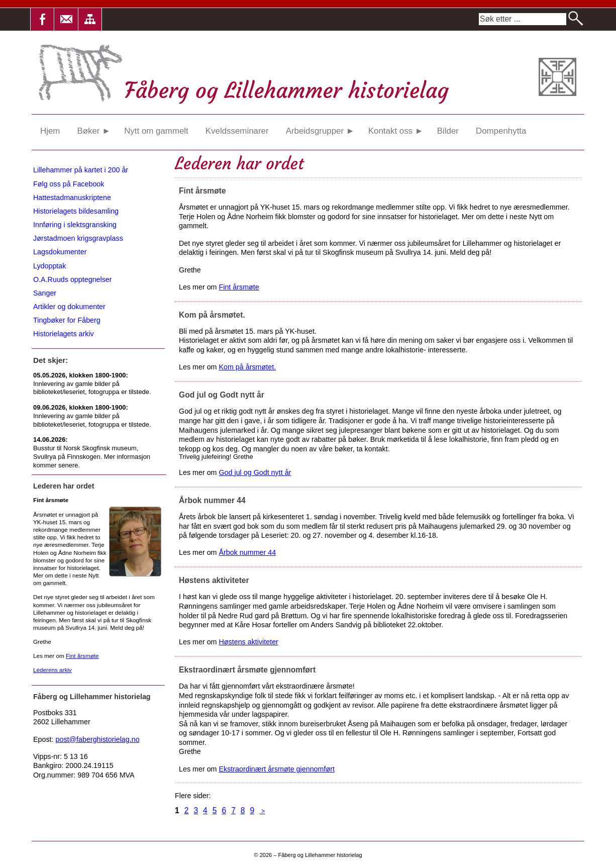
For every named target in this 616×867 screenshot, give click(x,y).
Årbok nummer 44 (248, 552)
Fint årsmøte (239, 287)
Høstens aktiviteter (249, 642)
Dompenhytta (501, 131)
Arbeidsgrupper (320, 131)
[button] (42, 19)
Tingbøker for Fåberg (67, 320)
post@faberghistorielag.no (98, 739)
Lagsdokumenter (60, 252)
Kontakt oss (396, 131)
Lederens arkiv (53, 670)
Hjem (50, 131)
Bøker (93, 131)
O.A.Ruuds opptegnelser (73, 279)
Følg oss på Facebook (69, 184)
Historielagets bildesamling (76, 211)
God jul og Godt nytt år (255, 472)
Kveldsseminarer (237, 131)
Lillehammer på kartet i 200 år (81, 170)
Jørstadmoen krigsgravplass (78, 238)
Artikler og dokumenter (69, 307)
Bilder (448, 131)
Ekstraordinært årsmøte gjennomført (277, 769)
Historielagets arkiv (64, 334)
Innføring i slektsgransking (75, 225)
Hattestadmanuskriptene (72, 198)
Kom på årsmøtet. (248, 367)
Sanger (45, 293)
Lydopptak (49, 266)
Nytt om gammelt (156, 131)
